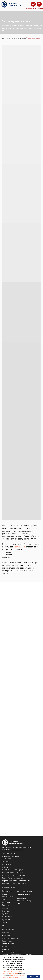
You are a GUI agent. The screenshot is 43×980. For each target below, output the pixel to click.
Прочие (5, 925)
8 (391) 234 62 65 (8, 867)
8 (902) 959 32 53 (8, 873)
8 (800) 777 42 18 (8, 864)
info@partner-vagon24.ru (15, 878)
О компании (6, 933)
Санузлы (5, 908)
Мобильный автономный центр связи (24, 901)
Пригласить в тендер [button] (34, 9)
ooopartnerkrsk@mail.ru (10, 881)
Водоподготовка (23, 895)
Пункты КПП (6, 920)
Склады (5, 923)
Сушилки (5, 914)
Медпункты (6, 902)
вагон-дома (20, 547)
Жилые (5, 894)
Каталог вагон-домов (19, 38)
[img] (11, 4)
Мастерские (6, 911)
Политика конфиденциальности (13, 952)
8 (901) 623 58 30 (8, 870)
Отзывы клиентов (8, 944)
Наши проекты (7, 936)
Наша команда (7, 941)
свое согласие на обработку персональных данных (12, 972)
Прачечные (6, 905)
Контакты (5, 949)
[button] (33, 4)
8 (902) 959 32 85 (8, 875)
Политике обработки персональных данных (14, 976)
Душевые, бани (7, 916)
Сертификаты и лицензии (11, 938)
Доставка (5, 946)
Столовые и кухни (8, 897)
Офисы (4, 900)
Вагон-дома (6, 38)
